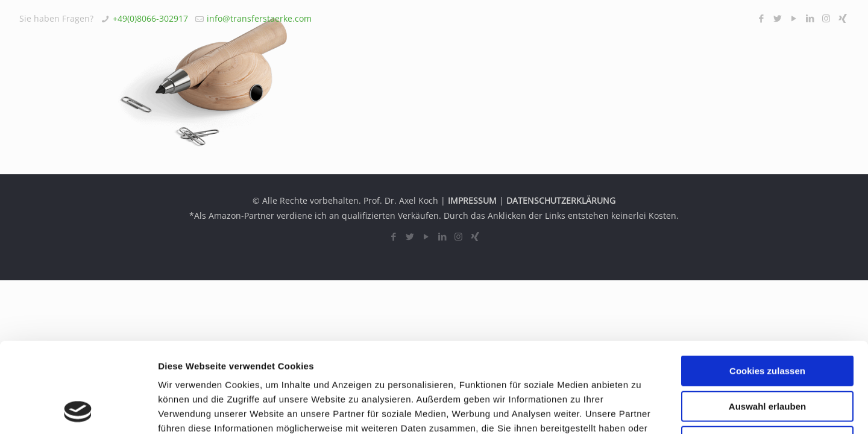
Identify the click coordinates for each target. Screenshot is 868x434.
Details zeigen (641, 410)
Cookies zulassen (767, 287)
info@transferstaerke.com (259, 18)
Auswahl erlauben (767, 322)
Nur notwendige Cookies (767, 357)
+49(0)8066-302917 (150, 18)
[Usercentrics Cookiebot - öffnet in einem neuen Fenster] (78, 410)
